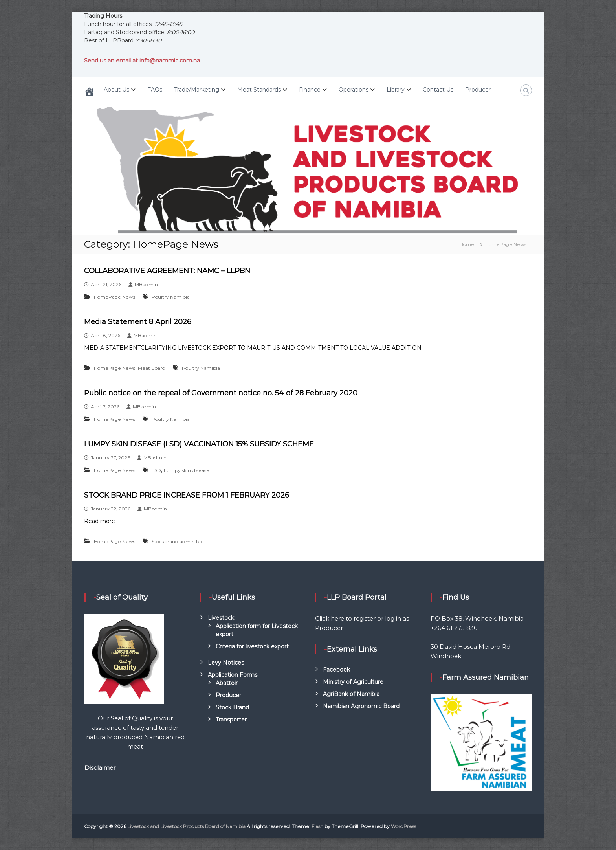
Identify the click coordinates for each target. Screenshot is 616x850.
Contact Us (438, 90)
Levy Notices (226, 663)
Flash (317, 826)
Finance (310, 90)
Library (396, 90)
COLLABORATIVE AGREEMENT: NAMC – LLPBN (167, 271)
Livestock (221, 618)
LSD (156, 470)
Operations (354, 90)
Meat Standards (259, 90)
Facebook (336, 670)
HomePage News (115, 297)
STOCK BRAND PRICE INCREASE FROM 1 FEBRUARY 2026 (187, 495)
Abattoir (227, 683)
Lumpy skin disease (187, 470)
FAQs (155, 90)
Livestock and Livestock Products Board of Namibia (186, 826)
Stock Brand (232, 707)
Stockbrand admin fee (178, 541)
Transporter (231, 720)
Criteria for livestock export (252, 646)
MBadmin (146, 284)
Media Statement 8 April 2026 (138, 322)
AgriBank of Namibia (351, 694)
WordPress (403, 826)
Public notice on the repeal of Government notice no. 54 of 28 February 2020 (221, 393)
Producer (478, 90)
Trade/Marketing (197, 90)
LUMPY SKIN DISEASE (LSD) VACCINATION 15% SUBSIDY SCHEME (199, 444)
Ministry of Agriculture (353, 682)
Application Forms (233, 675)
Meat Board (152, 368)
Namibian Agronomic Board (361, 706)
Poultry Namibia (171, 297)
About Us (116, 90)
